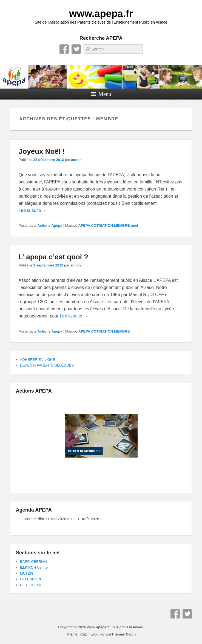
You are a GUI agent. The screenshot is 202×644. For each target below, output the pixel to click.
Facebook (64, 49)
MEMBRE (122, 225)
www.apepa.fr (101, 14)
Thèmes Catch (123, 634)
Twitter (76, 49)
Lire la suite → (33, 210)
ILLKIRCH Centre (34, 567)
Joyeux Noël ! (42, 151)
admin (76, 160)
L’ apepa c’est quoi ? (53, 257)
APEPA (84, 225)
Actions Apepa (50, 225)
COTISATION (102, 225)
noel (134, 225)
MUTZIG (27, 573)
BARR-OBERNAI (34, 562)
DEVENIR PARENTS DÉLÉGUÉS (47, 365)
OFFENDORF (31, 579)
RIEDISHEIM (30, 585)
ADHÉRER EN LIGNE (38, 360)
